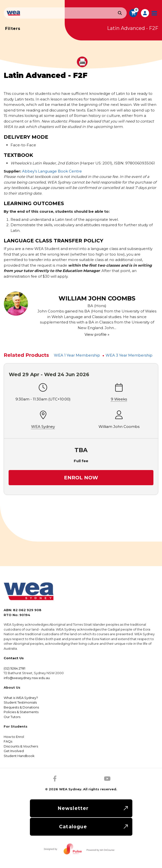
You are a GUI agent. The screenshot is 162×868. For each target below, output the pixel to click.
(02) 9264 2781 (14, 668)
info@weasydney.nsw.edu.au (27, 678)
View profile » (97, 334)
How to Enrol (14, 737)
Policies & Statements (21, 712)
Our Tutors (12, 717)
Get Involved (14, 751)
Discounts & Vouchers (21, 746)
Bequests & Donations (21, 707)
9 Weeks (119, 399)
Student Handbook (19, 756)
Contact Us (14, 658)
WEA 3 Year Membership (129, 355)
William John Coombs (119, 427)
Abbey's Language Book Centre (52, 171)
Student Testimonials (20, 702)
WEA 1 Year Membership (77, 355)
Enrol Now (81, 478)
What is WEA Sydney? (21, 698)
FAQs (8, 741)
